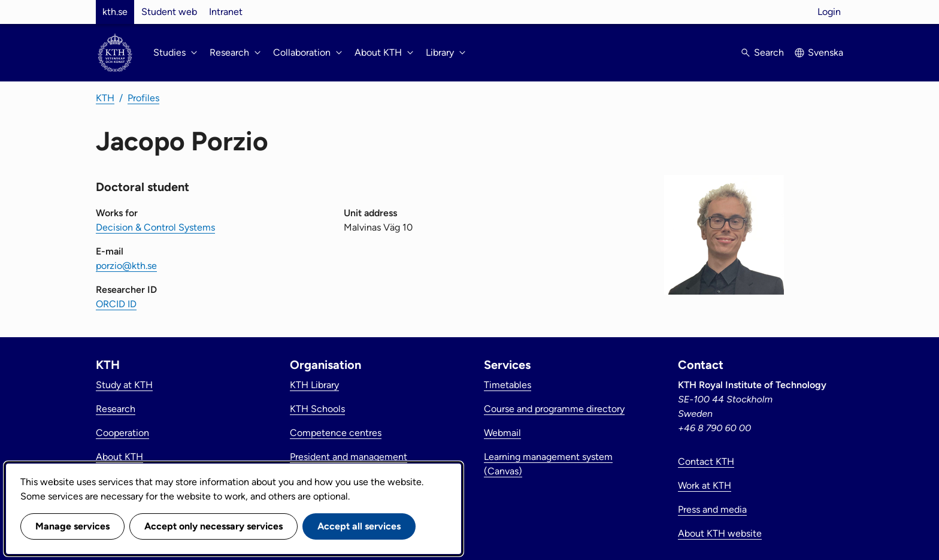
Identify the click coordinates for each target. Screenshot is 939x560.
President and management (349, 457)
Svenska (826, 52)
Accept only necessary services (213, 526)
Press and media (712, 509)
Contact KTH (706, 461)
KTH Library (314, 385)
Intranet (226, 12)
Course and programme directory (554, 409)
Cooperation (122, 433)
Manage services (72, 526)
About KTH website (720, 533)
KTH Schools (317, 409)
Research (116, 409)
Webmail (502, 433)
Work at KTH (705, 485)
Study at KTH (124, 385)
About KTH (119, 457)
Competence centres (336, 433)
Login (829, 12)
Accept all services (359, 526)
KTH (105, 98)
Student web (169, 12)
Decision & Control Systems (155, 227)
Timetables (508, 385)
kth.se (115, 12)
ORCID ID (116, 304)
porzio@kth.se (126, 266)
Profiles (143, 98)
